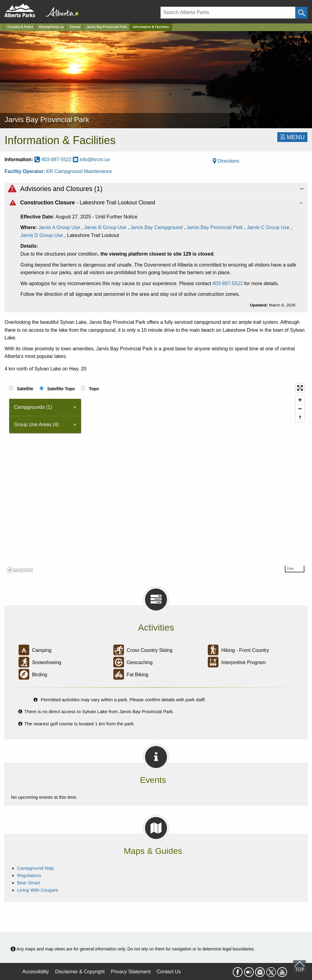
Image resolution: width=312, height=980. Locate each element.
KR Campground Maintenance (79, 171)
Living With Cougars (37, 890)
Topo (94, 389)
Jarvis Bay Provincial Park (107, 27)
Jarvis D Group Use (42, 235)
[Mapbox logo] (20, 570)
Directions (226, 161)
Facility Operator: (25, 171)
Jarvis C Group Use (268, 227)
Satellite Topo (61, 389)
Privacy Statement (131, 972)
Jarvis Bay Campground (156, 227)
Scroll (300, 966)
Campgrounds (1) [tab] (33, 407)
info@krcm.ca (91, 159)
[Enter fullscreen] (300, 388)
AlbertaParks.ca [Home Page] (51, 27)
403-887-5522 (54, 159)
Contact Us (169, 972)
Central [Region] (75, 27)
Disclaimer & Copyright (80, 972)
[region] (156, 478)
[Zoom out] (300, 409)
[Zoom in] (300, 400)
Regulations (29, 875)
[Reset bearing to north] (300, 417)
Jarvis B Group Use (105, 227)
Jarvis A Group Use (59, 227)
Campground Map (35, 868)
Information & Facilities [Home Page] (151, 27)
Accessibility (35, 972)
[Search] (228, 13)
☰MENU (292, 137)
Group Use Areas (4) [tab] (36, 425)
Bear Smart (29, 883)
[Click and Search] (301, 13)
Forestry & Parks (20, 27)
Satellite (25, 389)
